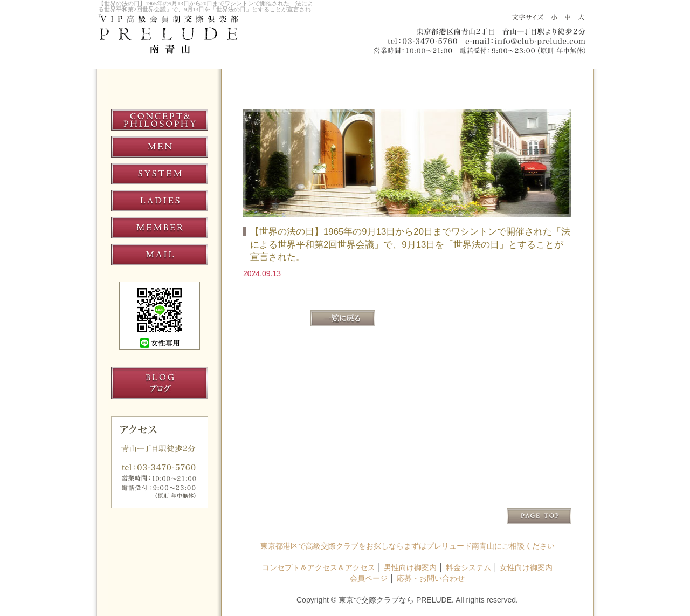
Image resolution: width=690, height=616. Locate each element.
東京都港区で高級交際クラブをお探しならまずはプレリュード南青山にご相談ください (408, 546)
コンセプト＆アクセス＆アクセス (319, 567)
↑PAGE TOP (539, 516)
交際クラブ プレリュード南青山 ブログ (160, 383)
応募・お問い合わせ (431, 578)
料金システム (468, 567)
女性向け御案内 (526, 567)
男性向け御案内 (410, 567)
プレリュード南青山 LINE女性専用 (160, 316)
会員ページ (369, 578)
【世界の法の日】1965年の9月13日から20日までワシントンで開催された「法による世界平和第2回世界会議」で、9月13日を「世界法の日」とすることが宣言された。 (206, 9)
